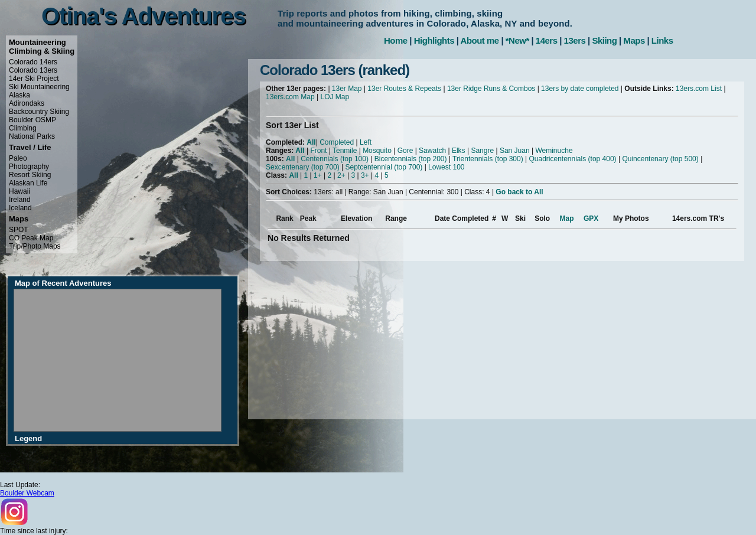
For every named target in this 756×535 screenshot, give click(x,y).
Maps (634, 40)
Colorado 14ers (33, 62)
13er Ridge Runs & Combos (491, 89)
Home (396, 40)
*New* (517, 40)
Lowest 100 (446, 167)
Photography (29, 167)
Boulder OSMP (32, 120)
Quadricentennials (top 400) (572, 159)
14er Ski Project (34, 79)
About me (480, 40)
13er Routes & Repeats (404, 89)
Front (318, 151)
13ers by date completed (580, 89)
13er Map (347, 89)
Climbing (23, 128)
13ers (575, 40)
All (311, 142)
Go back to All (519, 192)
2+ (341, 175)
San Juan (515, 151)
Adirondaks (27, 103)
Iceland (20, 208)
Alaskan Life (28, 183)
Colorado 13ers (33, 70)
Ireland (20, 200)
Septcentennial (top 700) (384, 167)
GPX (591, 218)
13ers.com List (699, 89)
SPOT (19, 230)
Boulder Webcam (27, 493)
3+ (365, 175)
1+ (318, 175)
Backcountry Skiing (39, 112)
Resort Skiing (30, 175)
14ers (547, 40)
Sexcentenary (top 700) (303, 167)
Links (662, 40)
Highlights (434, 40)
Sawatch (432, 151)
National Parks (32, 136)
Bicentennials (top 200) (411, 159)
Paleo (18, 158)
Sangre (482, 151)
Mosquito (377, 151)
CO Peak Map (31, 238)
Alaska (19, 95)
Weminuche (554, 151)
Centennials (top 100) (335, 159)
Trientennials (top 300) (488, 159)
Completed (337, 142)
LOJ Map (335, 97)
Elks (459, 151)
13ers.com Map (290, 97)
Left (366, 142)
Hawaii (19, 191)
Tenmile (345, 151)
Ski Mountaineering (39, 87)
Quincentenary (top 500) (660, 159)
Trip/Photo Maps (35, 246)
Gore (405, 151)
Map (567, 218)
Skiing (604, 40)
